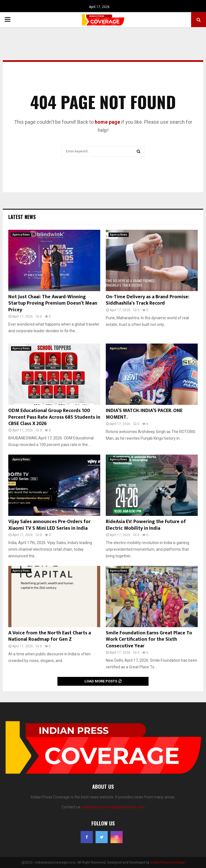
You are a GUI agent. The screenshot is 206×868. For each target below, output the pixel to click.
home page (107, 122)
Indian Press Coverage (167, 862)
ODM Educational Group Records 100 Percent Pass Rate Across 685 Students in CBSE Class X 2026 (54, 417)
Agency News (21, 235)
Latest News (22, 217)
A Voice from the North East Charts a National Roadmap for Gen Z (50, 636)
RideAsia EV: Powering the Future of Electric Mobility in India (146, 525)
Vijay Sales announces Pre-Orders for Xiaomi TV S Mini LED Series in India (49, 525)
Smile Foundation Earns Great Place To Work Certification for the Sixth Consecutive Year (149, 639)
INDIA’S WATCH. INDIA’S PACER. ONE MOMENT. (144, 414)
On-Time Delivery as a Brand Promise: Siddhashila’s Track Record (147, 300)
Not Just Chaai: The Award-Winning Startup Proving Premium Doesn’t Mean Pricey (53, 303)
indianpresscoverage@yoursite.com (113, 807)
